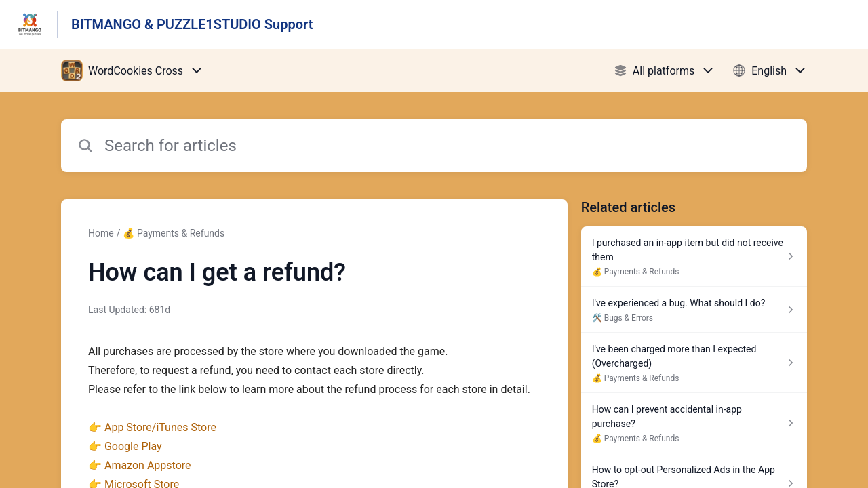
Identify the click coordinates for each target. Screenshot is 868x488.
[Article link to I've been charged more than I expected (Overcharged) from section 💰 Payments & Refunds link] (694, 363)
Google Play (133, 446)
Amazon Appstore (148, 465)
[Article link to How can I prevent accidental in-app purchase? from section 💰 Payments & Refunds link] (694, 423)
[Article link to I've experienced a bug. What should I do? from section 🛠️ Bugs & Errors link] (694, 310)
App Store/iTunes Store (160, 427)
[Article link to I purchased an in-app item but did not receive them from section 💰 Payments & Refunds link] (694, 257)
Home (101, 233)
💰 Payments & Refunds (174, 233)
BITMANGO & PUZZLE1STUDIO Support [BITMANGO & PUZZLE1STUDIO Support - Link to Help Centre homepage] (192, 24)
